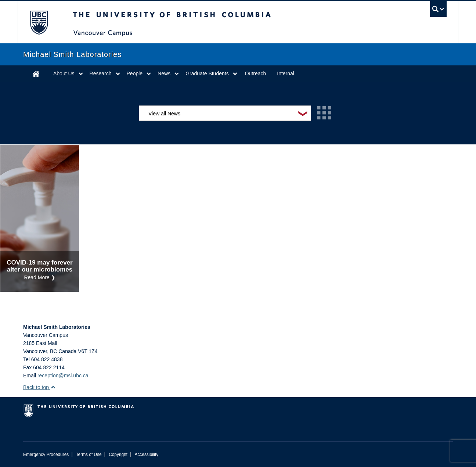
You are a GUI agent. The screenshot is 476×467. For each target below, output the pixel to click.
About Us (64, 73)
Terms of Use (89, 455)
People (135, 73)
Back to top (39, 387)
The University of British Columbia (39, 22)
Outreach (256, 73)
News (164, 73)
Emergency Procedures (46, 455)
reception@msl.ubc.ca (63, 376)
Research (101, 73)
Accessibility (146, 455)
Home (36, 74)
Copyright (118, 455)
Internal (286, 73)
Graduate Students (207, 73)
